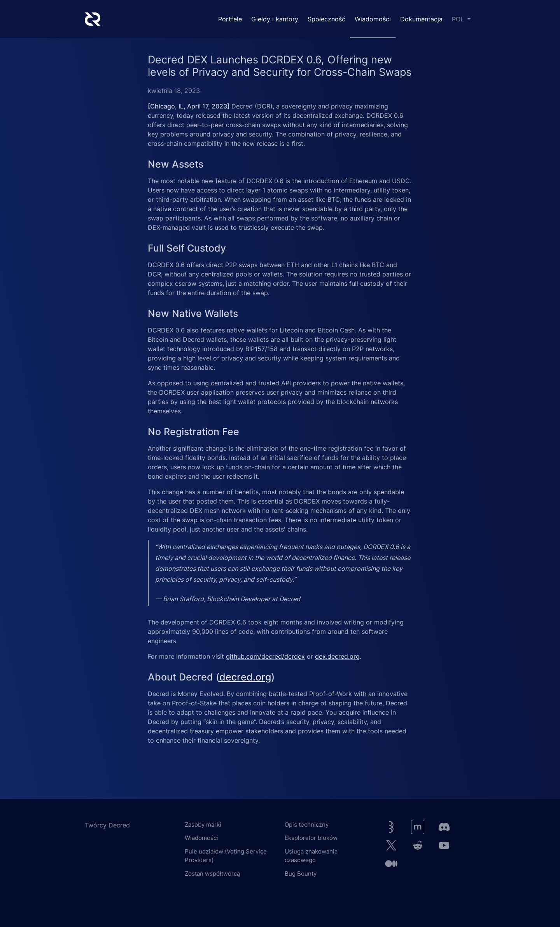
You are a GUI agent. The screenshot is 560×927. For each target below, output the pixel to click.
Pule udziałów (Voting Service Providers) (226, 856)
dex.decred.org (337, 656)
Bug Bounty (301, 874)
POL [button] (459, 19)
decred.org (245, 677)
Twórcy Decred (107, 825)
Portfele (230, 19)
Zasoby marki (203, 825)
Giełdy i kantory (275, 19)
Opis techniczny (307, 825)
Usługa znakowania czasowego (311, 856)
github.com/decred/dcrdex (265, 656)
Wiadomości (373, 19)
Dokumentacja (421, 19)
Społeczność (326, 19)
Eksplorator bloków (311, 838)
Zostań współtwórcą (212, 874)
